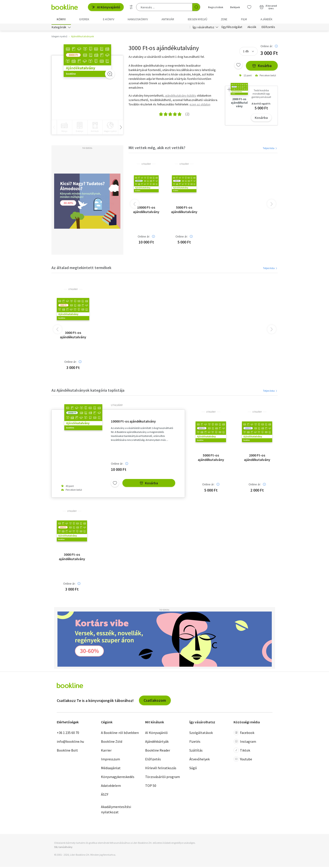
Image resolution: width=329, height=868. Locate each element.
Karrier (106, 751)
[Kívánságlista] (249, 7)
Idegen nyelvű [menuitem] (198, 19)
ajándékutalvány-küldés (181, 96)
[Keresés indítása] (196, 7)
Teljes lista (270, 149)
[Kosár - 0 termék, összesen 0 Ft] (268, 7)
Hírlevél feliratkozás (161, 769)
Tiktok (242, 751)
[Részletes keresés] (131, 7)
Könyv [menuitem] (61, 19)
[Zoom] (110, 75)
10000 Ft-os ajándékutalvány (146, 210)
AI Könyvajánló (106, 7)
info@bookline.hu (70, 742)
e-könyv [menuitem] (109, 19)
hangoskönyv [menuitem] (138, 19)
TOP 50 (151, 786)
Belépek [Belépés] (235, 7)
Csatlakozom (155, 701)
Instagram (245, 742)
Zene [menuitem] (224, 19)
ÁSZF (105, 795)
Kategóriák (59, 28)
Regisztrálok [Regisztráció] (216, 7)
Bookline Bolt (67, 751)
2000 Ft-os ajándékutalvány (257, 458)
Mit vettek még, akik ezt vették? (157, 149)
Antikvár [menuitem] (168, 19)
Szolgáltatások (201, 733)
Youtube (243, 760)
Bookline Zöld (112, 742)
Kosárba (262, 67)
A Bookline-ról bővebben (120, 733)
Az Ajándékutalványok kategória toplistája (88, 391)
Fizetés (195, 742)
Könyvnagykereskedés (118, 778)
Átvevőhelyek (200, 760)
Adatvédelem (111, 786)
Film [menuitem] (244, 19)
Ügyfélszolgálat (232, 28)
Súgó (193, 769)
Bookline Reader (158, 751)
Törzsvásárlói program (163, 778)
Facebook (244, 733)
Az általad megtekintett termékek (81, 269)
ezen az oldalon (200, 105)
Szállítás (196, 751)
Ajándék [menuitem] (266, 19)
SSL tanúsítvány (63, 848)
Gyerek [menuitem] (84, 19)
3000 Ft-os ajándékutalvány (73, 336)
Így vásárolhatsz (203, 28)
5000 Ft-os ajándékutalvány (184, 210)
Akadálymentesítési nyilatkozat (116, 810)
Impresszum (110, 760)
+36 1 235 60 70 (68, 733)
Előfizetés (268, 28)
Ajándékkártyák (157, 742)
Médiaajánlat (111, 769)
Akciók (252, 28)
